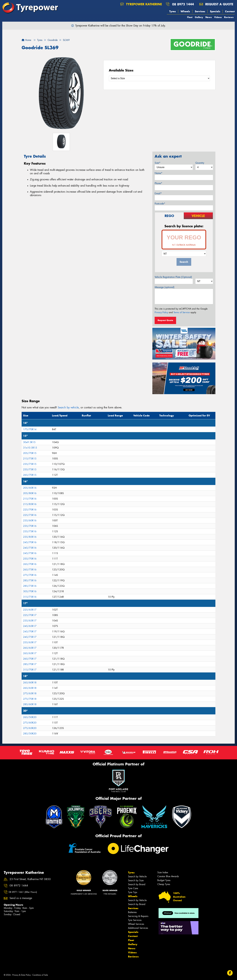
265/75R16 (30, 570)
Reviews (229, 17)
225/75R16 (30, 515)
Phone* (158, 183)
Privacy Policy (161, 312)
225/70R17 (30, 615)
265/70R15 (30, 475)
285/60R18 (30, 704)
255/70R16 (30, 559)
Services (200, 11)
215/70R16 (30, 499)
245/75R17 (30, 637)
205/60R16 (30, 488)
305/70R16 (30, 591)
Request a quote (216, 4)
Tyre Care (133, 888)
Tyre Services (135, 920)
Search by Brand (137, 884)
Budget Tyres (164, 880)
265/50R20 (30, 717)
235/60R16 (30, 521)
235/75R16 (30, 531)
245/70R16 (30, 542)
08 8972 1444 (183, 4)
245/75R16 (30, 548)
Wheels (185, 11)
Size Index (163, 872)
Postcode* (160, 204)
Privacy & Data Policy (22, 975)
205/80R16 (30, 493)
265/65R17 (30, 648)
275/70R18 (30, 699)
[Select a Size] (159, 78)
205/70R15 (30, 453)
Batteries (132, 912)
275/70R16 (30, 575)
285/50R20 (30, 734)
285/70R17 (30, 664)
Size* (157, 163)
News (209, 17)
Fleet (190, 17)
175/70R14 (30, 429)
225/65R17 (30, 610)
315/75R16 (30, 597)
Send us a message (21, 898)
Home (26, 40)
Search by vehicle (68, 407)
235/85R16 (30, 537)
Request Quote (165, 320)
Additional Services (138, 928)
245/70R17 (30, 632)
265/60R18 (30, 683)
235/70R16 (30, 526)
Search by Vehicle (137, 877)
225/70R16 (30, 510)
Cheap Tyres (164, 884)
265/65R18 (30, 688)
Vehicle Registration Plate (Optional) (173, 277)
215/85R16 (30, 504)
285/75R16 (30, 580)
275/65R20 (30, 728)
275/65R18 (30, 693)
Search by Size (136, 880)
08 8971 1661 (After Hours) (23, 892)
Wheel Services (136, 924)
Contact (230, 11)
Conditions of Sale (40, 975)
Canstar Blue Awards (168, 876)
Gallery (199, 17)
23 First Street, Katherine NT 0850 (30, 879)
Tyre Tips (133, 892)
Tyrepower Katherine (141, 4)
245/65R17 (30, 626)
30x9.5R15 (29, 442)
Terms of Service (182, 312)
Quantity (200, 163)
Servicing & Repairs (138, 916)
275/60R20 (30, 723)
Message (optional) (165, 287)
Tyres (173, 11)
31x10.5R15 (30, 448)
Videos (218, 17)
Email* (158, 193)
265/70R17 (30, 659)
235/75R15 (30, 464)
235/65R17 (30, 621)
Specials (215, 11)
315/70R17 (30, 670)
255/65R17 (30, 642)
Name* (158, 173)
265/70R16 (30, 564)
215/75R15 (30, 459)
